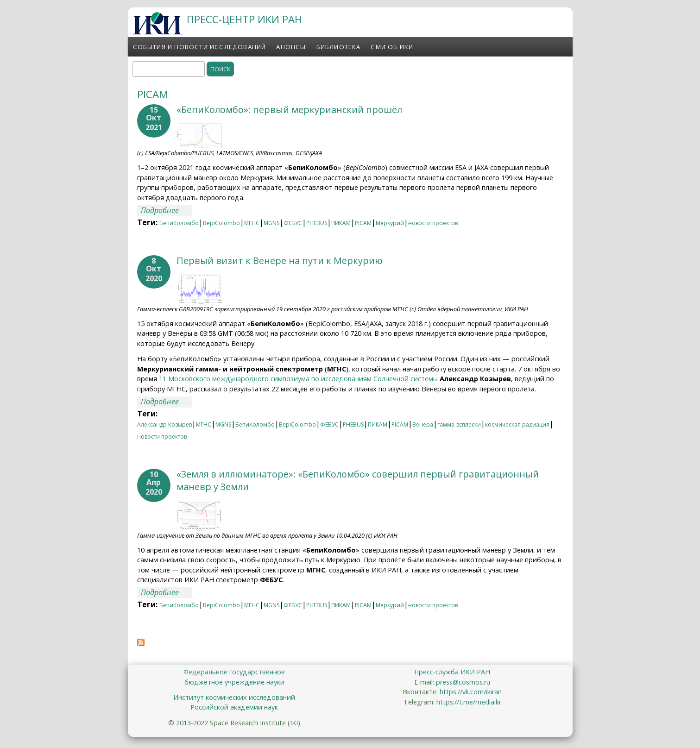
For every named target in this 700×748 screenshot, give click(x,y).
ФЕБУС (293, 223)
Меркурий (390, 223)
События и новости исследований (200, 47)
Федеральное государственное (234, 672)
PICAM (363, 223)
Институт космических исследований (234, 697)
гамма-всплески (459, 424)
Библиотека (339, 47)
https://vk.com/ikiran (471, 692)
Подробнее (166, 210)
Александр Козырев (164, 424)
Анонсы (291, 47)
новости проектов (433, 223)
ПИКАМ (341, 223)
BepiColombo (221, 223)
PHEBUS (317, 223)
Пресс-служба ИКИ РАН (452, 672)
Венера (423, 424)
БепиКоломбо (179, 223)
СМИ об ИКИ (392, 47)
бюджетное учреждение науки (234, 682)
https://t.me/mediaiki (468, 702)
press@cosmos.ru (463, 682)
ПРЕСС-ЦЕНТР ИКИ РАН (244, 19)
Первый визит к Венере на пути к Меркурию (280, 261)
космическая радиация (517, 424)
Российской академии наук (234, 707)
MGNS (271, 223)
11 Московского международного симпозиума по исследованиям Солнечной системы (298, 379)
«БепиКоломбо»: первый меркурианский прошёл (289, 110)
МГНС (252, 223)
